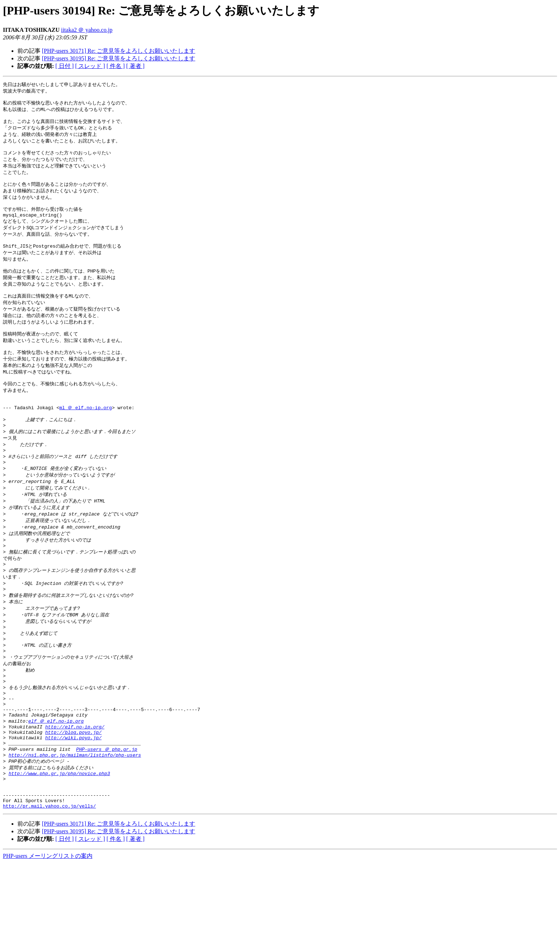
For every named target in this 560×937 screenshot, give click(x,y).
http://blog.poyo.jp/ (73, 794)
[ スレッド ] (90, 66)
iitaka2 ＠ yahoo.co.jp (87, 30)
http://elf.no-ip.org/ (75, 788)
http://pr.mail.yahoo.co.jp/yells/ (49, 880)
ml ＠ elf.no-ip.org (86, 437)
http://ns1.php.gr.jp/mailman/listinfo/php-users (75, 821)
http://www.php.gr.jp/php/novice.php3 (59, 841)
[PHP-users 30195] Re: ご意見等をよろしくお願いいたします (119, 58)
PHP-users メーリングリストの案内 (48, 930)
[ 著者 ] (135, 66)
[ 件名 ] (116, 66)
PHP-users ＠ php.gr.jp (107, 814)
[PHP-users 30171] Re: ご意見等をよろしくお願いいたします (119, 51)
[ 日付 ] (64, 66)
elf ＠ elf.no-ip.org (56, 781)
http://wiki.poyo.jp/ (73, 801)
